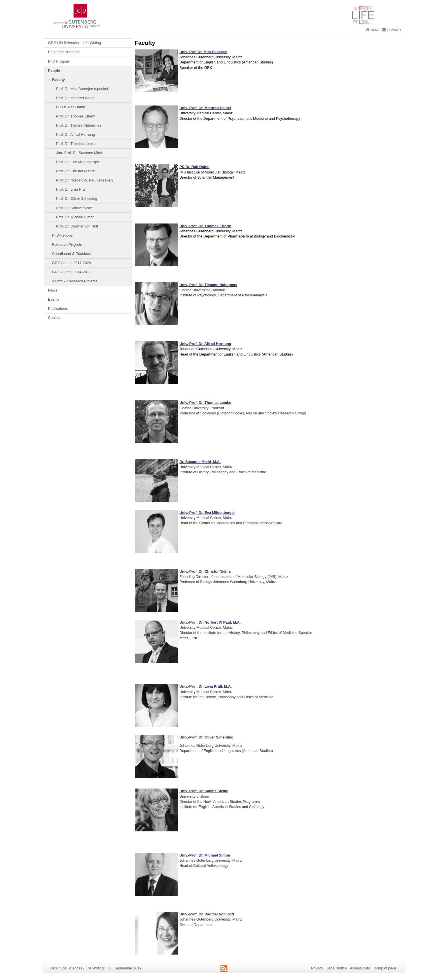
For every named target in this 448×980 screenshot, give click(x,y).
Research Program (63, 52)
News (53, 290)
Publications (58, 309)
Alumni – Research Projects (75, 281)
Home (375, 30)
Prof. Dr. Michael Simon (75, 217)
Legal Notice (336, 968)
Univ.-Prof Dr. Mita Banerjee (203, 52)
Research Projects (67, 244)
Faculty (58, 80)
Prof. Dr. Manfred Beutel (76, 98)
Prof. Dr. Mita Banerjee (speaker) (83, 89)
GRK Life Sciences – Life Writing (74, 43)
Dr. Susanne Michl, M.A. (200, 462)
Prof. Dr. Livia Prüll (71, 189)
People (54, 70)
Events (54, 299)
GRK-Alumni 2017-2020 (71, 263)
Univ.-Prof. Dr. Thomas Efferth (205, 226)
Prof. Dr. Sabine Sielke (74, 208)
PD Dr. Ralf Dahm (71, 107)
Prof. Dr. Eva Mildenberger (78, 162)
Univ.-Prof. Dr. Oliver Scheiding (206, 737)
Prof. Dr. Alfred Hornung (75, 134)
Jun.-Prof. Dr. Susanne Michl (79, 153)
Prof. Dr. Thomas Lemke (76, 144)
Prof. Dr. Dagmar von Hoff (77, 226)
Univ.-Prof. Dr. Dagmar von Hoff (207, 914)
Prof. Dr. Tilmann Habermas (79, 125)
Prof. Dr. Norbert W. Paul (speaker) (84, 180)
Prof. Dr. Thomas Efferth (76, 116)
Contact (394, 30)
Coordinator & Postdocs (71, 254)
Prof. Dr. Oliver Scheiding (77, 198)
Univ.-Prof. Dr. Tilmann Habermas (208, 285)
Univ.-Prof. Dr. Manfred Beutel (205, 108)
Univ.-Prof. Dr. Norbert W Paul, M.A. (210, 622)
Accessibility (360, 968)
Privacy (317, 968)
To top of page (385, 968)
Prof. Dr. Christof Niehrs (75, 171)
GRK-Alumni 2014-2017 (71, 272)
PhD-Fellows (62, 235)
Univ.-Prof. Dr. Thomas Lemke (205, 403)
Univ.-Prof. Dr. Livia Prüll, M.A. (206, 686)
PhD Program (59, 61)
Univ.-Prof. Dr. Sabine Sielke (204, 791)
